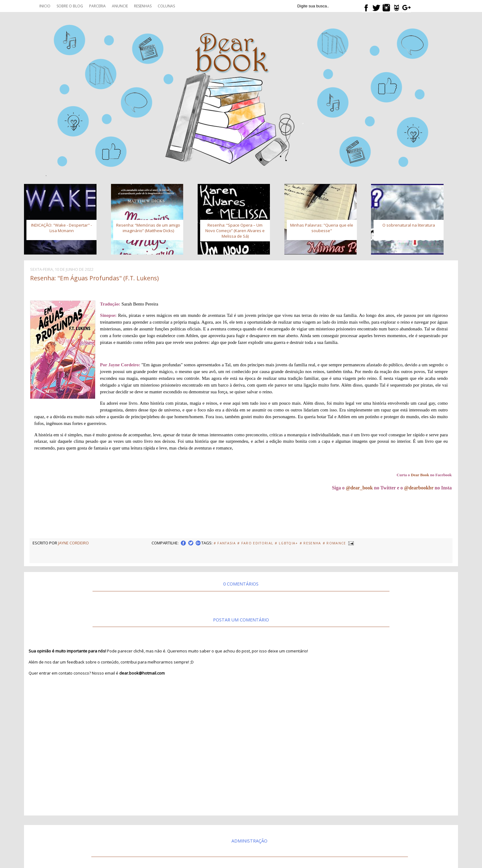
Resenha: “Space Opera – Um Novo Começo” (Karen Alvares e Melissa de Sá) (235, 231)
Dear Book (420, 475)
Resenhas (143, 6)
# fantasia (225, 543)
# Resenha (310, 543)
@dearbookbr (419, 488)
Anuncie (120, 6)
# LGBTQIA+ (286, 543)
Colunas (166, 6)
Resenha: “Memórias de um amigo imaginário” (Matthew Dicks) (148, 228)
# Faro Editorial (255, 543)
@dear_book (359, 488)
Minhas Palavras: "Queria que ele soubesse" (322, 228)
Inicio (45, 6)
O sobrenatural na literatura (409, 225)
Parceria (97, 6)
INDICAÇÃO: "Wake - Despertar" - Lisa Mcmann (61, 228)
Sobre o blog (70, 6)
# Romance (334, 543)
